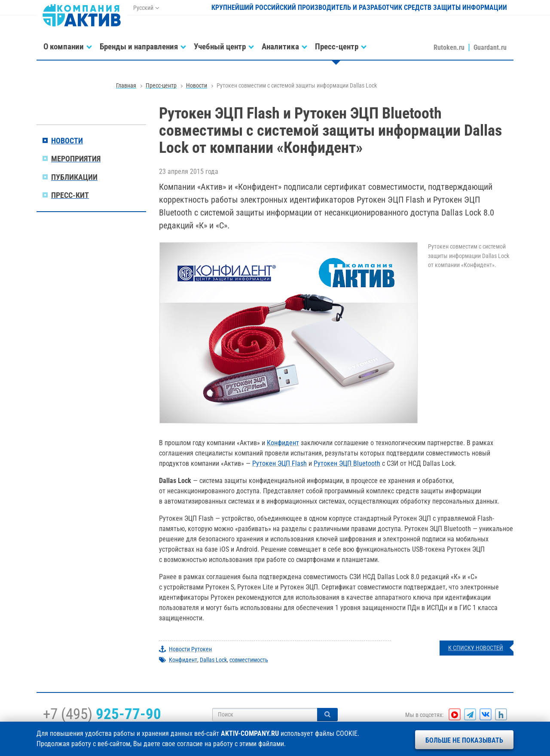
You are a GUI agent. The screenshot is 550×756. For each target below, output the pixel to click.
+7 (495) (102, 714)
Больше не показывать (464, 740)
